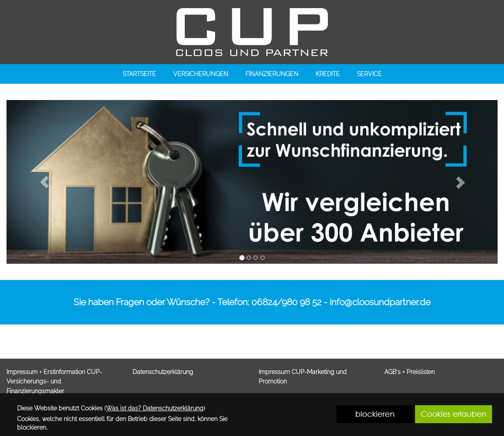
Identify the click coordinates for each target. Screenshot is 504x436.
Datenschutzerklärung (163, 372)
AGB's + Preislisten (410, 372)
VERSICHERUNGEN (201, 74)
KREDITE (328, 74)
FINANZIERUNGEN (272, 74)
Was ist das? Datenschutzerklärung (155, 408)
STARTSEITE (139, 74)
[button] (44, 182)
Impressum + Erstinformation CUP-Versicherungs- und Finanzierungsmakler (54, 381)
